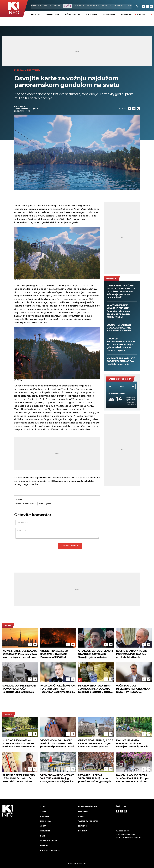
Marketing (83, 826)
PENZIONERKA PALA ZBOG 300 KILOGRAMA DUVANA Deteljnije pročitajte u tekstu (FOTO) (95, 689)
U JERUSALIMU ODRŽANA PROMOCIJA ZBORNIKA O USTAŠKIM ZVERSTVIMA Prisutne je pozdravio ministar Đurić (121, 291)
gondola (49, 504)
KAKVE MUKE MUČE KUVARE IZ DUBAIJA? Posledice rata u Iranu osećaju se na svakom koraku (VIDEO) (119, 311)
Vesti (48, 5)
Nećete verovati (72, 14)
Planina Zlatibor (30, 504)
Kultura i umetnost (50, 851)
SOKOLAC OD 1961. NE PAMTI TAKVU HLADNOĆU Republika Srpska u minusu (20, 689)
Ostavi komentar (70, 546)
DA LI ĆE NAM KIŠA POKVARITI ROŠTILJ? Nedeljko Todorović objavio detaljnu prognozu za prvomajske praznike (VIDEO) (133, 744)
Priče (43, 836)
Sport (107, 5)
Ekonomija (93, 5)
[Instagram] (148, 6)
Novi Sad (122, 387)
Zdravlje (79, 5)
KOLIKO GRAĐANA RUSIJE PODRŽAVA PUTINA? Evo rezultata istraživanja (121, 361)
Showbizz (120, 5)
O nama (82, 816)
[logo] (20, 831)
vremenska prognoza (120, 379)
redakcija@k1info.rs (128, 834)
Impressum (83, 811)
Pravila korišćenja (87, 806)
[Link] (134, 109)
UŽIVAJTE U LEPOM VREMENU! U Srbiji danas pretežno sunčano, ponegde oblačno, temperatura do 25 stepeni (95, 778)
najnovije (36, 5)
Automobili (126, 14)
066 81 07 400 (124, 831)
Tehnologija (109, 14)
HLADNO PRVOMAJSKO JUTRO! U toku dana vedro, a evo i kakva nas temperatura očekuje (19, 744)
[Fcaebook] (130, 109)
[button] (110, 387)
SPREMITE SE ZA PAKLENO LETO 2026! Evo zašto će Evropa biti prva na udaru (19, 778)
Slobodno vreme (49, 841)
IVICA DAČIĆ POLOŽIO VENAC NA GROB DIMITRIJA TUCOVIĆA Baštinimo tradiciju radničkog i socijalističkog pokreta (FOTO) (58, 689)
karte (41, 504)
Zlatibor (18, 504)
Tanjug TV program (88, 821)
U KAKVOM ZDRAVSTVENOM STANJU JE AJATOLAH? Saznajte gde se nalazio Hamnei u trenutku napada (121, 345)
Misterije (36, 14)
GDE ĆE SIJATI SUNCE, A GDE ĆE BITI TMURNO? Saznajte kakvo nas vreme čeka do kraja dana (96, 744)
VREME (57, 5)
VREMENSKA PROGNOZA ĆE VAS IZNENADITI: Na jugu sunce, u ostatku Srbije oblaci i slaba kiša (58, 778)
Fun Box (19, 70)
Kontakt (82, 831)
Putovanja (92, 14)
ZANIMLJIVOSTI (52, 14)
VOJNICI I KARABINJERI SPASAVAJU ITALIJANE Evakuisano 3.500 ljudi (119, 328)
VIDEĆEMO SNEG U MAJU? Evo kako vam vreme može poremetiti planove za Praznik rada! (58, 744)
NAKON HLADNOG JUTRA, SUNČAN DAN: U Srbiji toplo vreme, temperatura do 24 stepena (133, 778)
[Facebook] (144, 6)
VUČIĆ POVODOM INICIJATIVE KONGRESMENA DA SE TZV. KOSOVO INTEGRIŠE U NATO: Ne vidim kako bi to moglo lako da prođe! (133, 689)
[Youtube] (151, 6)
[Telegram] (138, 109)
